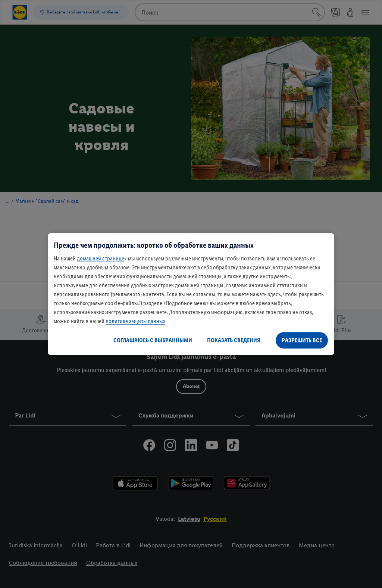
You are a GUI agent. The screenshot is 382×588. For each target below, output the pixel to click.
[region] (191, 294)
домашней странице (101, 258)
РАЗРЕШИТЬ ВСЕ (302, 340)
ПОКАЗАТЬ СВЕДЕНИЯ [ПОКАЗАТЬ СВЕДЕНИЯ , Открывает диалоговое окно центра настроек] (234, 340)
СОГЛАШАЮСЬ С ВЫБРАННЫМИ (153, 340)
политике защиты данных (135, 321)
